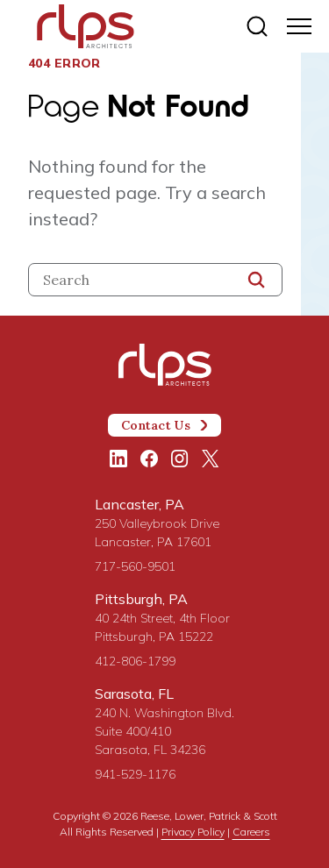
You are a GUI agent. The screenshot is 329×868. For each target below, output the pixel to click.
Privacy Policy (193, 832)
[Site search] (257, 26)
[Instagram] (180, 459)
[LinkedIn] (118, 459)
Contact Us (165, 425)
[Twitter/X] (211, 459)
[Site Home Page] (86, 28)
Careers (251, 832)
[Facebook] (149, 459)
